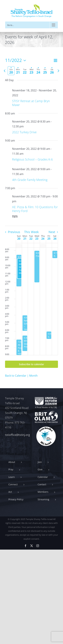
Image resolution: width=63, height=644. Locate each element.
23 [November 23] (37, 239)
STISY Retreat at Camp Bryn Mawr (31, 103)
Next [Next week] (52, 232)
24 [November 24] (43, 239)
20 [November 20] (19, 239)
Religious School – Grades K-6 (32, 159)
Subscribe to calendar (32, 364)
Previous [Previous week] (14, 232)
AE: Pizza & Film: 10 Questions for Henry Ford (35, 209)
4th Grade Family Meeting (30, 180)
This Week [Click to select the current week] (31, 232)
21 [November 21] (25, 239)
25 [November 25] (49, 239)
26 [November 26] (55, 239)
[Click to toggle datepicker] (16, 60)
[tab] (11, 71)
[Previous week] (5, 71)
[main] (32, 218)
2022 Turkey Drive (24, 132)
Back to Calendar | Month (21, 376)
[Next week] (58, 71)
